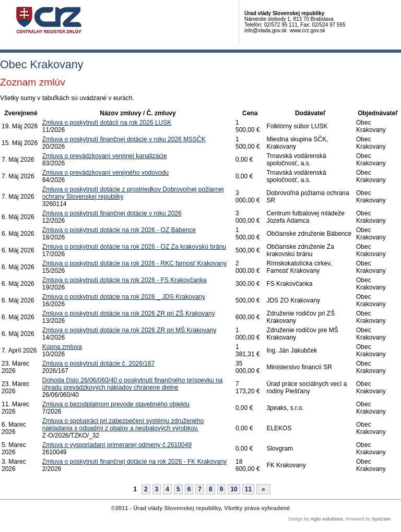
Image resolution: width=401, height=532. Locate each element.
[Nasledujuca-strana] (263, 489)
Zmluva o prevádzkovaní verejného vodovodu (105, 173)
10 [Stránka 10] (234, 489)
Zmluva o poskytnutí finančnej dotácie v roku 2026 (112, 213)
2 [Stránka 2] (146, 489)
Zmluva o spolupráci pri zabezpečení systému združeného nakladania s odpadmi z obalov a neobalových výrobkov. (123, 425)
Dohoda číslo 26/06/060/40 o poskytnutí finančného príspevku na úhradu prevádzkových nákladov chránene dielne (133, 384)
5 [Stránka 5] (178, 489)
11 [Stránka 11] (248, 489)
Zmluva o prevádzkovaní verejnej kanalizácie (105, 156)
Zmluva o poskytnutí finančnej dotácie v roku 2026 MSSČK (124, 139)
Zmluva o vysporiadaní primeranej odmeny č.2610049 (117, 445)
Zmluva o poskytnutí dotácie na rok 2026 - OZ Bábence (119, 230)
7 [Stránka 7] (200, 489)
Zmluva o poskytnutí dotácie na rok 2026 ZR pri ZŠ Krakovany (129, 313)
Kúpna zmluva (62, 347)
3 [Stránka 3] (157, 489)
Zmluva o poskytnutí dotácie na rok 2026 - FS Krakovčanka (125, 280)
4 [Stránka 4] (167, 489)
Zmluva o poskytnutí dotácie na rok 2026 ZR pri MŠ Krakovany (129, 330)
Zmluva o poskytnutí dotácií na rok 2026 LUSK (107, 123)
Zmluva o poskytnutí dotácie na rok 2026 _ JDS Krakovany (124, 297)
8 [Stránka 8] (211, 489)
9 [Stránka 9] (222, 489)
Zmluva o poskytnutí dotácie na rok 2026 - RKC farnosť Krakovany (134, 263)
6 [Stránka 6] (189, 489)
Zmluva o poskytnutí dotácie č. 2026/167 (98, 364)
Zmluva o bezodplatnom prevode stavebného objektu (116, 404)
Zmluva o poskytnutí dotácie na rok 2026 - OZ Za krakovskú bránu (134, 247)
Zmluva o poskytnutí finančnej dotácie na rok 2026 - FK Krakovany (135, 462)
